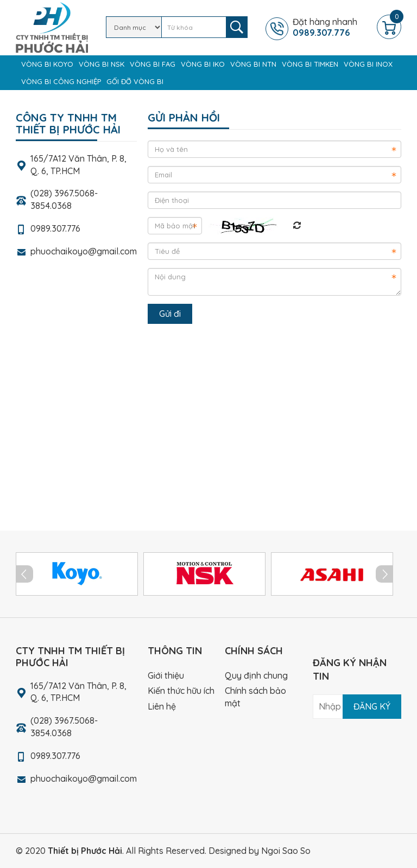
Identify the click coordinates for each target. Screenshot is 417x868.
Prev (24, 574)
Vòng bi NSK (102, 64)
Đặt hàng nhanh (333, 27)
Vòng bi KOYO (47, 64)
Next (384, 574)
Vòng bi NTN (253, 64)
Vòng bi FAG (153, 64)
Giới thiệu (166, 675)
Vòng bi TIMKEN (310, 64)
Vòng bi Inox (368, 64)
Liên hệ (162, 706)
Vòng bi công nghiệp (61, 81)
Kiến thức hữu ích (181, 691)
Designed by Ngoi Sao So (260, 851)
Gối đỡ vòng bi (135, 81)
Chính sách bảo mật (255, 697)
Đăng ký (372, 706)
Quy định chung (256, 675)
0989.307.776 (55, 228)
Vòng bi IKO (203, 64)
